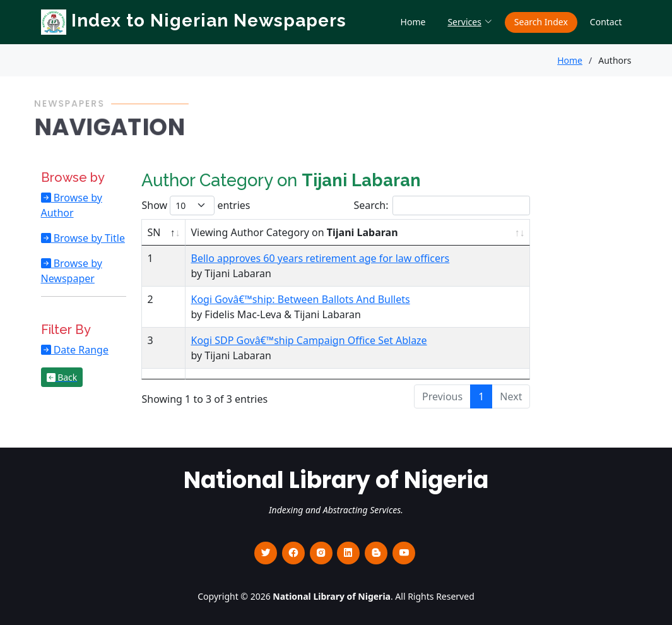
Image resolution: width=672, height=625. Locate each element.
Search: (442, 205)
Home (413, 22)
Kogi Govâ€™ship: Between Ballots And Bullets (300, 299)
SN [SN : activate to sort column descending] (154, 232)
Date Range (80, 350)
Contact (606, 22)
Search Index (541, 22)
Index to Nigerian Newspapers (194, 21)
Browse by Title (88, 238)
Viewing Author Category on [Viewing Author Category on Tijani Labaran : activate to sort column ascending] (294, 232)
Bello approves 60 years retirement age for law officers (320, 258)
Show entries (196, 205)
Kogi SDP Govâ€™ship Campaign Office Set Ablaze (309, 340)
